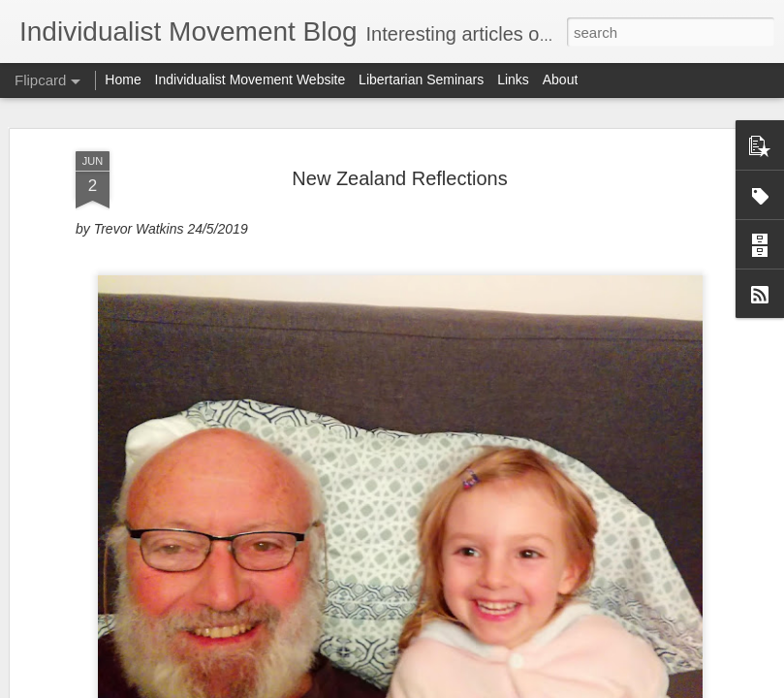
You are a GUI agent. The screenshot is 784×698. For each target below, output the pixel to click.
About (561, 79)
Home (123, 79)
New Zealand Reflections (399, 113)
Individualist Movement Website (251, 79)
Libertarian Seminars (421, 79)
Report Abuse (509, 687)
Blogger (453, 687)
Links (513, 79)
